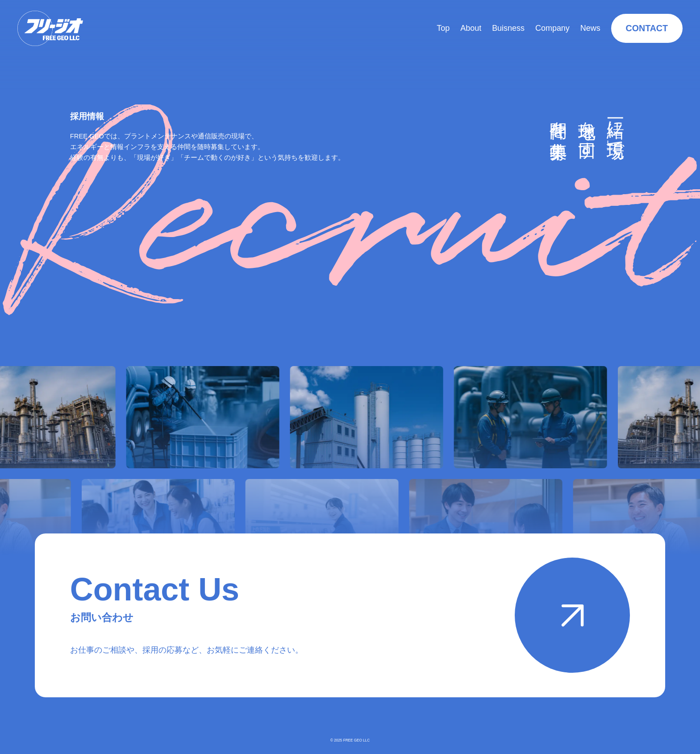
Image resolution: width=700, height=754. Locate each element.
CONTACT (647, 28)
